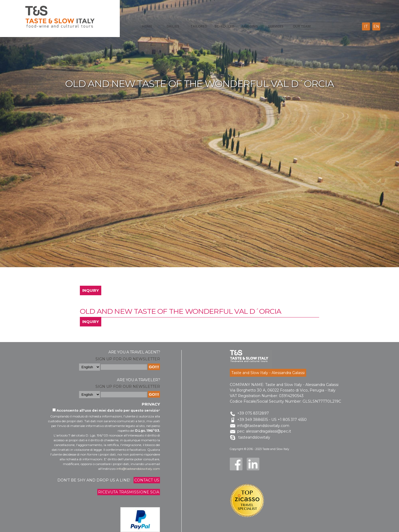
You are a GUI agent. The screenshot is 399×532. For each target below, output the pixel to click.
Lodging (250, 26)
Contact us (147, 480)
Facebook (236, 464)
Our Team (302, 26)
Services (276, 26)
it (366, 26)
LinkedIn (253, 464)
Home (147, 26)
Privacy (151, 404)
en (376, 26)
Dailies (173, 26)
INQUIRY (91, 290)
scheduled (224, 26)
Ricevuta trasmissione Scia (129, 492)
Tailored (199, 26)
